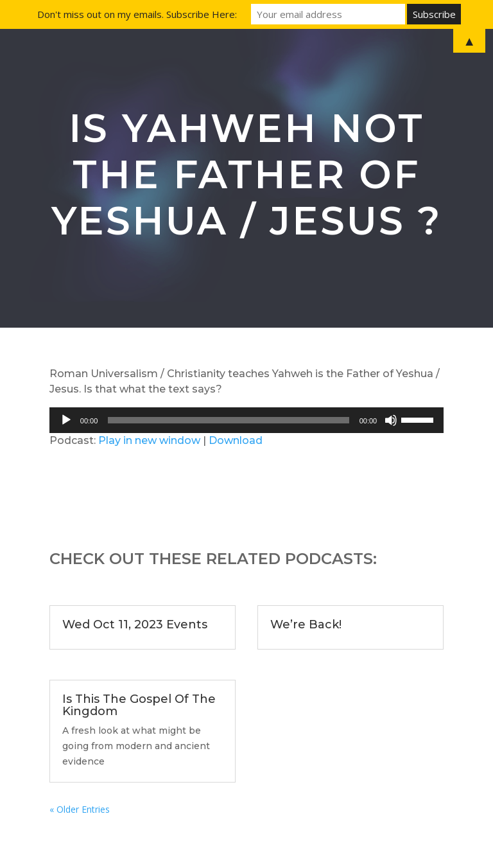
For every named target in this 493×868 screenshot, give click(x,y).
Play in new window (149, 440)
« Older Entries (80, 809)
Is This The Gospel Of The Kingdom (139, 705)
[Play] (66, 420)
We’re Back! (306, 624)
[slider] (228, 420)
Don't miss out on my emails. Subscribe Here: (137, 14)
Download (236, 440)
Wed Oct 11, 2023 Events (135, 624)
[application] (246, 420)
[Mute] (391, 420)
